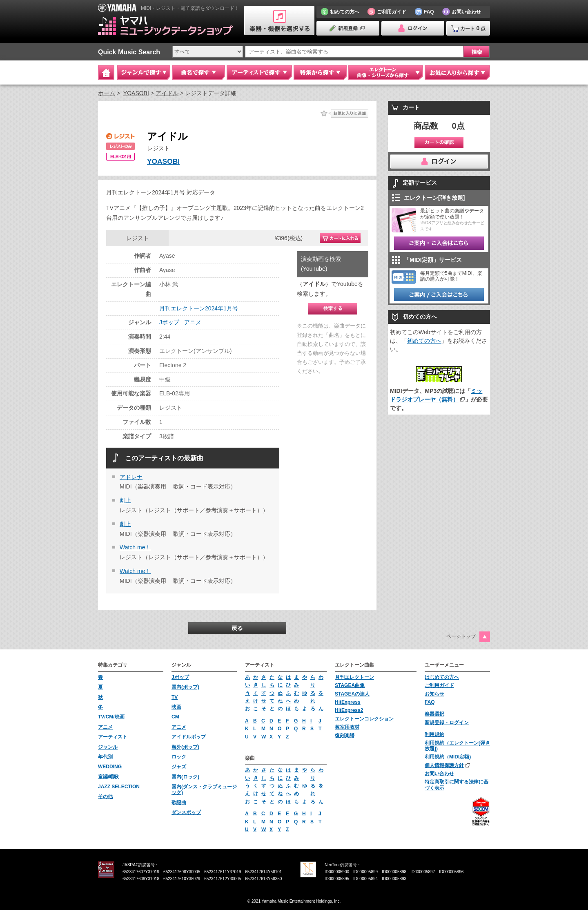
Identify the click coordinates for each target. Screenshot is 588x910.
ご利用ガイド (439, 685)
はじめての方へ (442, 677)
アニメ (193, 322)
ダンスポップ (186, 812)
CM (175, 717)
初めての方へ (424, 341)
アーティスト (113, 737)
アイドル (167, 93)
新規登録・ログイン (447, 723)
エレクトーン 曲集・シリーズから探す (386, 73)
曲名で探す (198, 73)
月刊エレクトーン (354, 677)
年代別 (105, 757)
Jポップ (169, 322)
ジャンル (108, 747)
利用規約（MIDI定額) (448, 757)
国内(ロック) (185, 777)
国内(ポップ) (185, 687)
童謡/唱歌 (108, 777)
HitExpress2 (349, 710)
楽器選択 (434, 714)
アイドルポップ (189, 737)
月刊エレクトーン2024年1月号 (199, 308)
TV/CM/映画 (111, 717)
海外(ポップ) (185, 747)
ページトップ (461, 636)
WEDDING (110, 767)
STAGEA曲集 (350, 685)
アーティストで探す (259, 73)
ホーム (107, 93)
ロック (179, 757)
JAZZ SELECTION (119, 787)
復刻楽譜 (345, 736)
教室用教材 (347, 727)
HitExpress (348, 702)
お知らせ (434, 694)
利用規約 (434, 734)
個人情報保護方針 (444, 765)
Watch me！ (135, 547)
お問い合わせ (439, 774)
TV (175, 697)
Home (106, 73)
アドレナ (131, 477)
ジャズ (179, 767)
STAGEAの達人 (352, 694)
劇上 (125, 500)
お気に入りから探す (457, 73)
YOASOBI (136, 93)
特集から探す (320, 73)
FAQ (430, 702)
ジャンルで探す (144, 73)
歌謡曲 (179, 803)
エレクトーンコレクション (364, 719)
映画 (176, 707)
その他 (105, 796)
